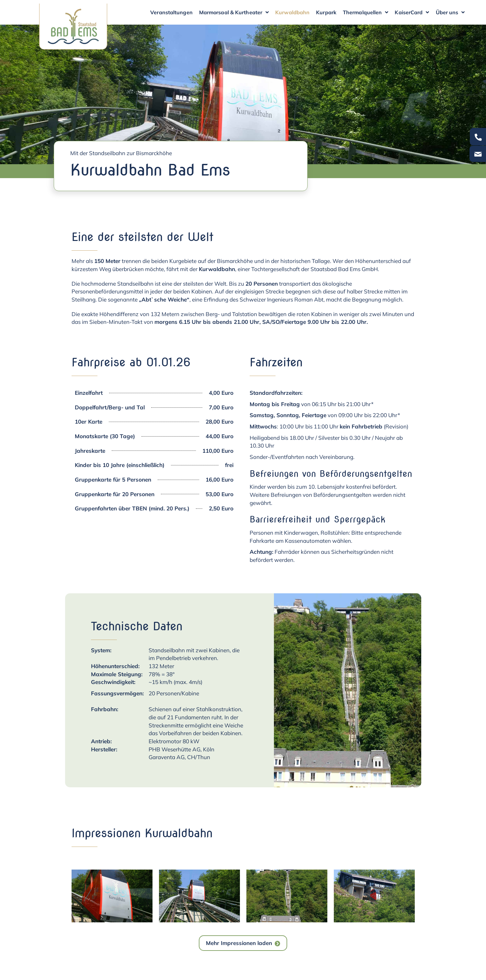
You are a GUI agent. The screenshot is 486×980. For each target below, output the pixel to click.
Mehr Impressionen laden (239, 943)
